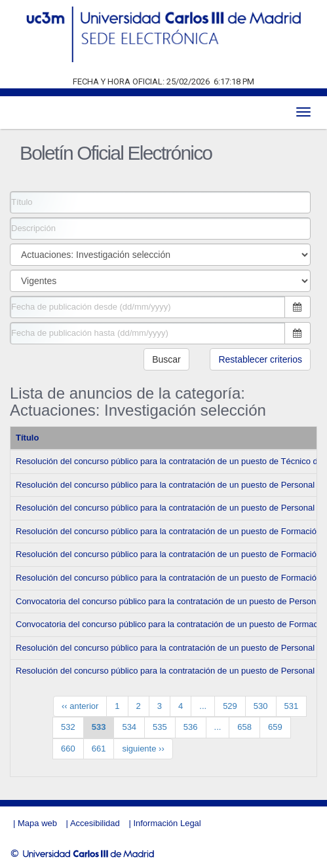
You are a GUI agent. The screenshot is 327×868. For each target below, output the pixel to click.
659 (275, 727)
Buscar (166, 359)
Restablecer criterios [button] (260, 359)
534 (129, 727)
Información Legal (167, 823)
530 (261, 706)
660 (68, 749)
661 (99, 749)
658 (244, 727)
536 (191, 727)
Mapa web (37, 823)
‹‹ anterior (80, 706)
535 (160, 727)
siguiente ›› (143, 749)
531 (292, 706)
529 (230, 706)
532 (68, 727)
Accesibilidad (95, 823)
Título (27, 438)
